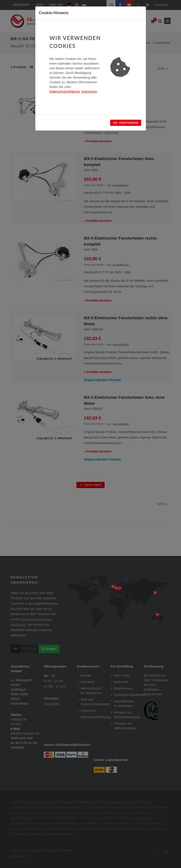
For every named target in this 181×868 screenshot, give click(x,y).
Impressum (89, 91)
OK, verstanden (126, 123)
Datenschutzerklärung (65, 91)
